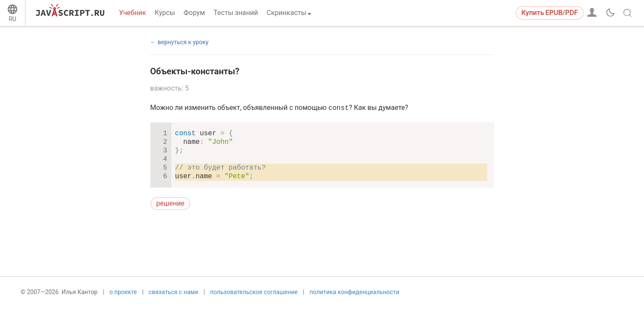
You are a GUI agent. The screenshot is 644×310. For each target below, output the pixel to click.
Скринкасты (287, 13)
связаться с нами (173, 296)
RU (12, 19)
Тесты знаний (236, 13)
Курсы (165, 13)
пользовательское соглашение (254, 296)
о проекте (123, 296)
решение (171, 203)
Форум (194, 13)
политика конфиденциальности (354, 296)
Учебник (133, 13)
